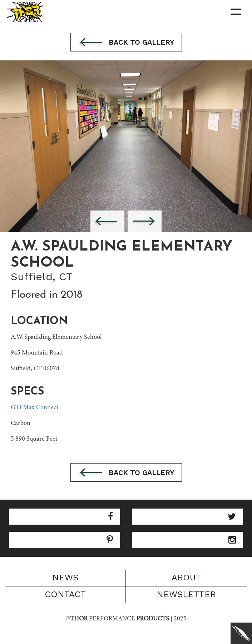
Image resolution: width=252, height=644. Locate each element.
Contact (65, 594)
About (186, 578)
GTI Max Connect (34, 408)
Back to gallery (126, 43)
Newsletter (186, 594)
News (65, 578)
